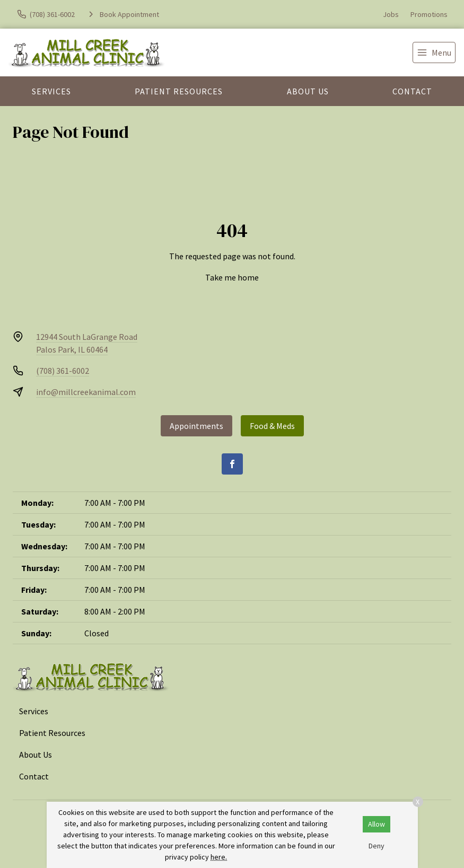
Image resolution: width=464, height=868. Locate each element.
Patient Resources (179, 91)
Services (51, 91)
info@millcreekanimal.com (86, 392)
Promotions (429, 14)
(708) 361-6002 (63, 371)
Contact (412, 91)
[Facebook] (232, 464)
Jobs (391, 14)
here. (219, 857)
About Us (308, 91)
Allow (377, 824)
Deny (377, 846)
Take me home (232, 277)
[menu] (434, 52)
